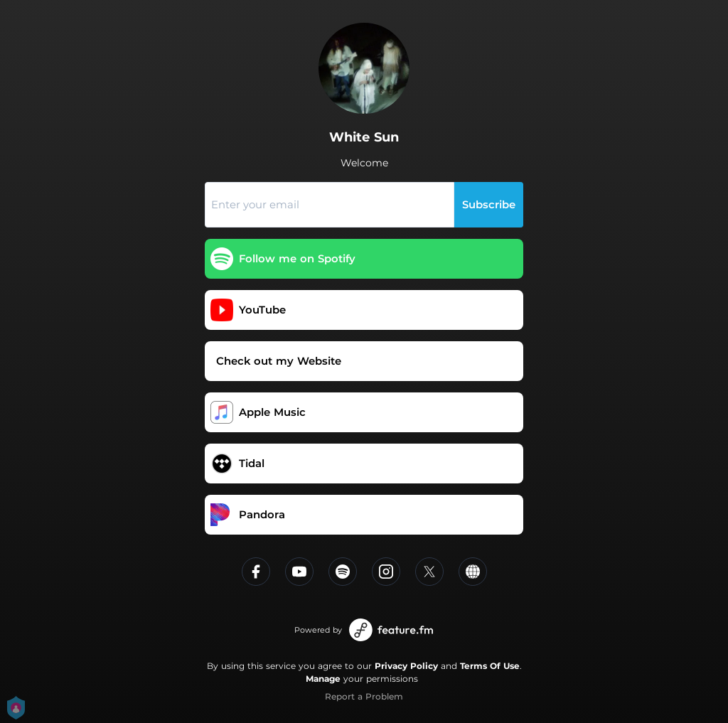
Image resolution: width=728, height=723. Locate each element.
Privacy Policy (406, 666)
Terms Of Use (490, 666)
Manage (323, 679)
